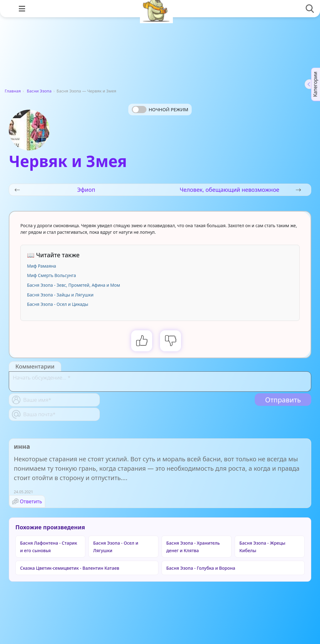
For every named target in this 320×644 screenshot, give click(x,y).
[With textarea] (160, 382)
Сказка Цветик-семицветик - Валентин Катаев (70, 568)
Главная (13, 91)
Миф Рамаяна (42, 266)
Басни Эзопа (39, 91)
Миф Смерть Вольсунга (51, 275)
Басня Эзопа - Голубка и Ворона (201, 568)
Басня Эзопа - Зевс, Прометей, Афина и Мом (74, 285)
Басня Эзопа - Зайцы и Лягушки (60, 295)
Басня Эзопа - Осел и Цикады (58, 304)
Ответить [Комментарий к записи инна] (31, 501)
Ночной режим (168, 109)
